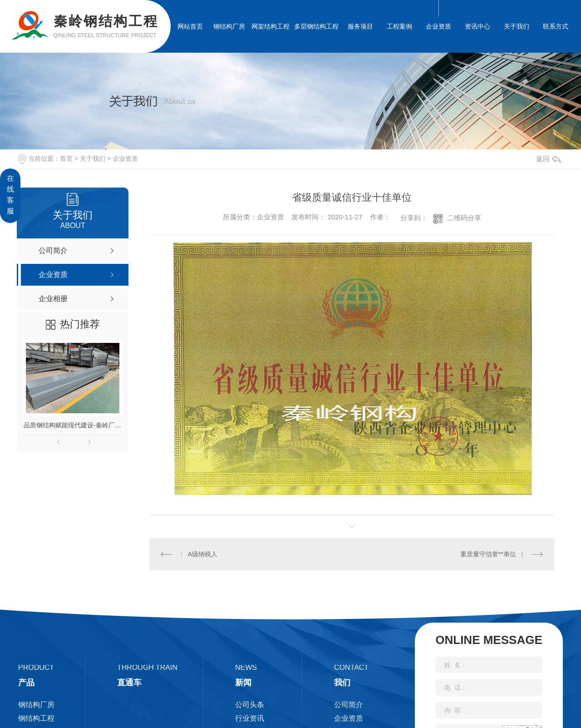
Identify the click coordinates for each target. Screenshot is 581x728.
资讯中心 (478, 26)
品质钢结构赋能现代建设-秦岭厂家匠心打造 (73, 425)
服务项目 (360, 26)
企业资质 (438, 26)
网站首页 (190, 26)
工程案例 (399, 26)
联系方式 (556, 26)
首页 (66, 158)
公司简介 (349, 704)
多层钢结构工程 (316, 26)
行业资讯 (250, 718)
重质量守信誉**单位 (488, 554)
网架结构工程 (271, 26)
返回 (548, 159)
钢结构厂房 (229, 26)
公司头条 (250, 704)
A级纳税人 (202, 554)
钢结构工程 (36, 718)
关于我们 (517, 26)
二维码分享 (464, 218)
